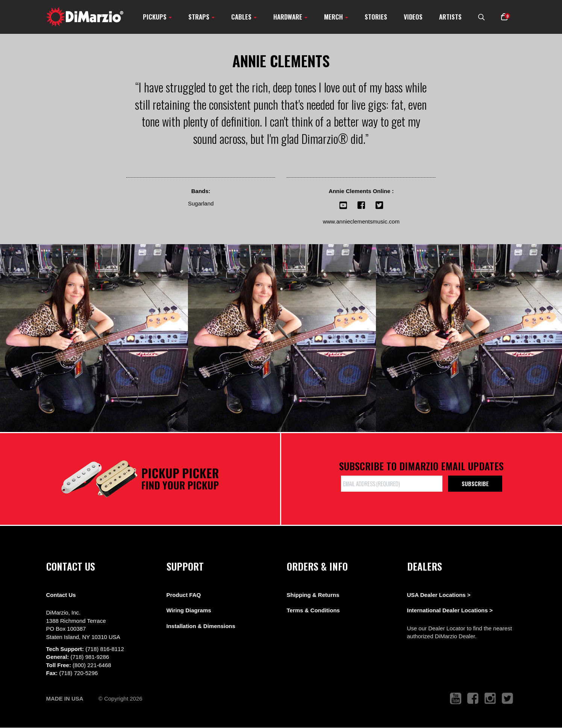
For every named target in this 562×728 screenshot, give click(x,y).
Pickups (157, 17)
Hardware (290, 17)
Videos (413, 17)
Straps (201, 17)
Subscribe (475, 483)
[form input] (392, 484)
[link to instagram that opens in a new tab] (490, 699)
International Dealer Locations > (450, 610)
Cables (244, 17)
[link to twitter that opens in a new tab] (507, 699)
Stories (376, 17)
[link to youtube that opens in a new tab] (456, 699)
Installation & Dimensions (201, 626)
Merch (336, 17)
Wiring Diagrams (189, 610)
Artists (450, 17)
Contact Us (61, 595)
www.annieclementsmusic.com (361, 221)
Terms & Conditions (313, 610)
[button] (504, 17)
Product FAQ (184, 595)
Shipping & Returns (313, 595)
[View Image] (94, 338)
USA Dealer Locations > (439, 595)
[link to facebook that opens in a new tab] (473, 699)
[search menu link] (481, 17)
